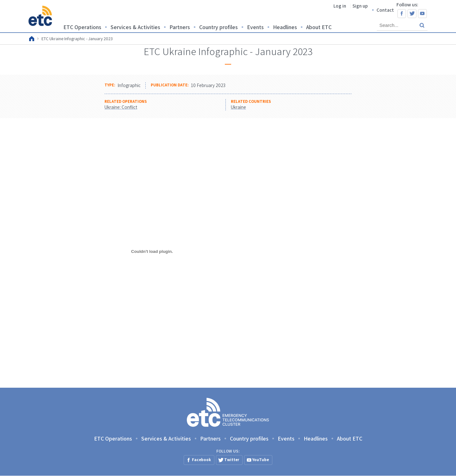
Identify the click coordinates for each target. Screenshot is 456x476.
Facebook (402, 14)
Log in (340, 6)
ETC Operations (82, 27)
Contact (385, 10)
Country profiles (218, 27)
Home (32, 39)
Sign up (360, 6)
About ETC (319, 27)
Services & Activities (135, 27)
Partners (180, 27)
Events (255, 27)
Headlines (285, 27)
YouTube (422, 14)
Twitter (412, 14)
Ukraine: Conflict (121, 107)
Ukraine (238, 107)
